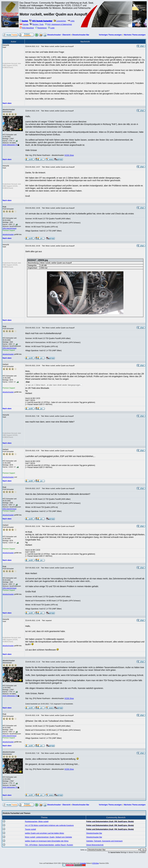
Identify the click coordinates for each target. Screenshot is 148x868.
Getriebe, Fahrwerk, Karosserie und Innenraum (104, 841)
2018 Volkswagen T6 (11, 145)
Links (71, 21)
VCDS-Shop (95, 863)
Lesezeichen (60, 21)
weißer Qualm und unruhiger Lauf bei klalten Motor (45, 833)
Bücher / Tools (37, 24)
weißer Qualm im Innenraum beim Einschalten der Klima (47, 841)
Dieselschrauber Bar (81, 35)
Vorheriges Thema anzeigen (110, 35)
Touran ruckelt (30, 829)
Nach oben (7, 103)
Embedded (83, 863)
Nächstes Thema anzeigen (135, 35)
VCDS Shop (69, 155)
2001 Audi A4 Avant (9, 228)
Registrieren (41, 28)
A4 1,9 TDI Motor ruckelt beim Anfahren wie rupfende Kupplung (49, 825)
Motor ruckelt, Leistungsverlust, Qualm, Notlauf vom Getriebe (48, 837)
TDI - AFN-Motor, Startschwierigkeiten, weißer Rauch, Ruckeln (49, 845)
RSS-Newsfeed (27, 28)
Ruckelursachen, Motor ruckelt (37, 821)
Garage (24, 24)
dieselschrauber (8, 234)
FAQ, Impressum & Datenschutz (58, 24)
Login (51, 28)
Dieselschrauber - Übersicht (59, 35)
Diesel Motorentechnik (95, 845)
